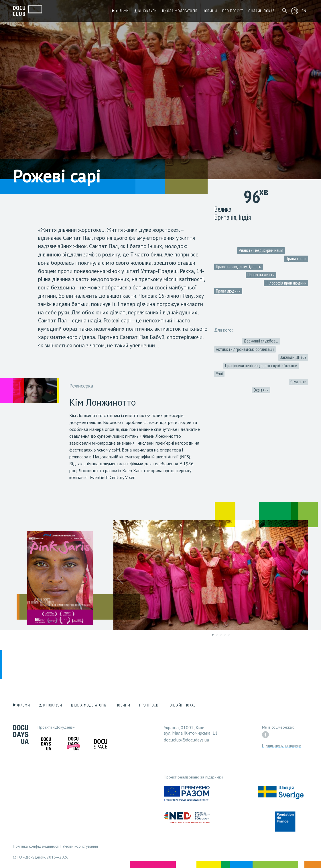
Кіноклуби (148, 11)
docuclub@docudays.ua (186, 740)
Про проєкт (233, 11)
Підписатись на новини (282, 746)
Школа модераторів (180, 11)
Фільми (122, 11)
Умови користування (80, 846)
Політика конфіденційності (36, 846)
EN (304, 11)
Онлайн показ (261, 11)
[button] (120, 578)
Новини (210, 11)
